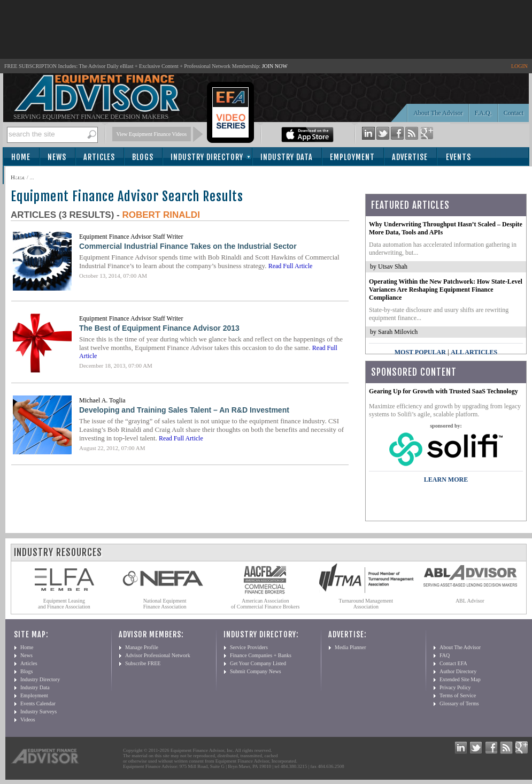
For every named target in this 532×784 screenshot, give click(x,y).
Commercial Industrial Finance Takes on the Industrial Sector (188, 246)
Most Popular (420, 352)
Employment (352, 157)
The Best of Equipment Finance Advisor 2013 (159, 328)
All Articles (474, 352)
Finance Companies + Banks (261, 655)
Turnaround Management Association (366, 604)
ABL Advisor (470, 601)
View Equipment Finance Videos (152, 134)
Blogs (143, 157)
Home (21, 157)
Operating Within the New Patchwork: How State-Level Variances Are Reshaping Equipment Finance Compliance (446, 290)
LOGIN (519, 66)
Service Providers (249, 647)
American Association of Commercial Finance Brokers (265, 604)
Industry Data (287, 157)
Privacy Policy (455, 687)
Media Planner (350, 647)
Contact (514, 113)
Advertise (410, 157)
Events (458, 157)
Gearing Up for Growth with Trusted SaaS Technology (444, 391)
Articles (99, 157)
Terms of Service (458, 695)
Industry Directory (207, 157)
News (57, 157)
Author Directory (458, 671)
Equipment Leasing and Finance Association (64, 604)
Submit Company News (256, 671)
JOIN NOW (275, 66)
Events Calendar (38, 703)
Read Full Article (291, 266)
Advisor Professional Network (158, 655)
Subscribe (33, 176)
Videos (28, 720)
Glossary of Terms (459, 703)
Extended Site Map (460, 679)
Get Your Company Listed (258, 663)
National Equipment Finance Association (165, 604)
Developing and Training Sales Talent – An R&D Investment (184, 410)
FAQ (445, 655)
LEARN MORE (446, 479)
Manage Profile (142, 647)
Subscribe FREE (143, 663)
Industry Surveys (38, 711)
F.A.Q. (483, 113)
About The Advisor (438, 113)
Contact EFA (453, 663)
